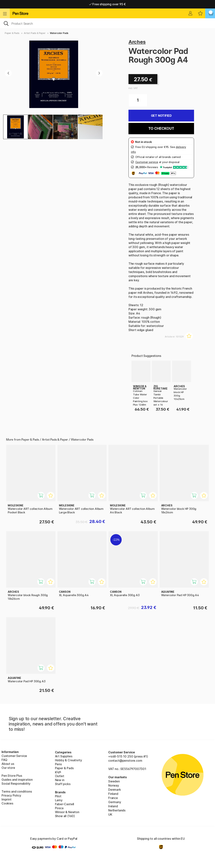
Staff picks (63, 784)
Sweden (114, 781)
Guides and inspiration (17, 780)
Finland (113, 794)
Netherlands (117, 810)
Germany (115, 802)
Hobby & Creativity (68, 760)
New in (60, 780)
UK (110, 814)
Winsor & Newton (67, 812)
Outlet (60, 776)
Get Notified (161, 116)
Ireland (113, 806)
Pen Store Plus (12, 776)
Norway (114, 785)
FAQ (4, 760)
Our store (8, 768)
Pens (58, 764)
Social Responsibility (16, 784)
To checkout (161, 128)
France (113, 798)
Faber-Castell (65, 804)
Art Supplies (64, 756)
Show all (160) (65, 816)
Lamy (59, 800)
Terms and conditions (17, 791)
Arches (137, 42)
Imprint (7, 799)
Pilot (58, 796)
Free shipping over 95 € (108, 4)
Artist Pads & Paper (35, 33)
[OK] (107, 23)
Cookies (7, 803)
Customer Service (14, 756)
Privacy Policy (11, 795)
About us (8, 764)
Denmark (115, 790)
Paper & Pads (12, 33)
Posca (59, 808)
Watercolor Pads (59, 33)
